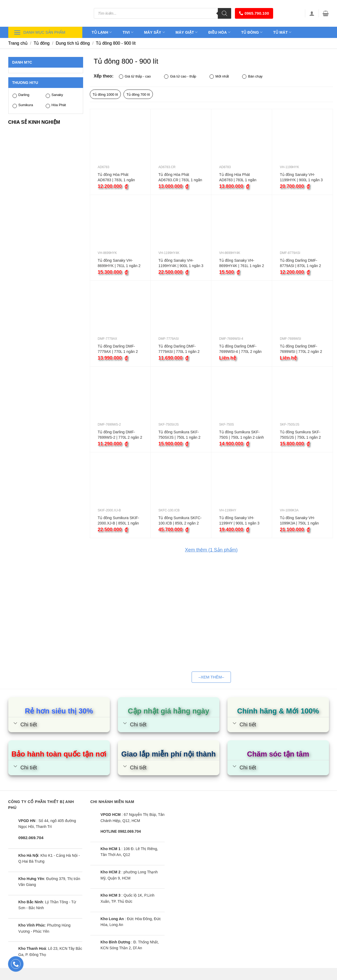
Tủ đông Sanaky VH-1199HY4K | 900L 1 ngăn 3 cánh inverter (181, 263)
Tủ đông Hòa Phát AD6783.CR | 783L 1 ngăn (180, 177)
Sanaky (54, 95)
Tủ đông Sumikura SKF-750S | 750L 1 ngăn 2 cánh (241, 435)
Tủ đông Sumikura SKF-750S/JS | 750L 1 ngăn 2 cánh (300, 435)
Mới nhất (219, 77)
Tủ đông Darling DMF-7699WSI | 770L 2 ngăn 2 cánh (301, 349)
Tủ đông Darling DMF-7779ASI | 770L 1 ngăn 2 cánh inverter (179, 349)
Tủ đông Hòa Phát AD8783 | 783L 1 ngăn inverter (238, 178)
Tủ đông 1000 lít (105, 94)
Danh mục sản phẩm (40, 32)
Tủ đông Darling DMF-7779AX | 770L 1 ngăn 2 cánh (118, 349)
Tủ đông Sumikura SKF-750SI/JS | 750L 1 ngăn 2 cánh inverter (179, 435)
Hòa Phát (56, 105)
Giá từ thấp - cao (135, 77)
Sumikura (23, 105)
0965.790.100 (254, 13)
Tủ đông (252, 32)
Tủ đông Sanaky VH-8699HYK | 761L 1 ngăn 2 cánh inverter (119, 263)
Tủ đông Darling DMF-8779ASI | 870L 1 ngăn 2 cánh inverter (300, 263)
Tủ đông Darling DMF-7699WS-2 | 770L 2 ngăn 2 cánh (120, 435)
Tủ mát (282, 32)
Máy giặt (187, 32)
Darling (21, 95)
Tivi (128, 32)
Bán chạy (252, 77)
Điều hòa (220, 32)
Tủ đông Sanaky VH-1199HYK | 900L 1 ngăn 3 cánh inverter (301, 178)
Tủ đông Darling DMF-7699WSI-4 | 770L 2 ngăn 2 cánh (240, 349)
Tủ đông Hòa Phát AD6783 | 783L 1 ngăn (116, 177)
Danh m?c (22, 62)
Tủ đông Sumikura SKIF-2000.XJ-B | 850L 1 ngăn (119, 520)
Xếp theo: (104, 76)
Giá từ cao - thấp (180, 77)
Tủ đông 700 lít (138, 94)
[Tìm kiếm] (224, 13)
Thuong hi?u (25, 83)
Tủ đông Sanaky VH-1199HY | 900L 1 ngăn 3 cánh (239, 521)
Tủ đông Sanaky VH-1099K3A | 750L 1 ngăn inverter (299, 521)
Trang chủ (18, 43)
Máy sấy (154, 32)
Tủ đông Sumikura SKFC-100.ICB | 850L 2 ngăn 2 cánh (180, 521)
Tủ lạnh (102, 32)
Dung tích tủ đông (73, 43)
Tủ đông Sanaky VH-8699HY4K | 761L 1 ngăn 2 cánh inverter (242, 263)
